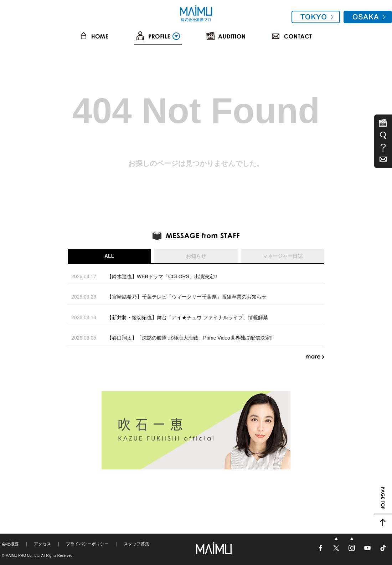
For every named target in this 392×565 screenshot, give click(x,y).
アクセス (42, 544)
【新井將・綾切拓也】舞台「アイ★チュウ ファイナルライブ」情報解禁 (187, 317)
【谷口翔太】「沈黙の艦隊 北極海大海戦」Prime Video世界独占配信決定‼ (190, 338)
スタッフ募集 (136, 544)
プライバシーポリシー (87, 544)
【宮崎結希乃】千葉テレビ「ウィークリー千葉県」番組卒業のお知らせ (187, 297)
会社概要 (10, 544)
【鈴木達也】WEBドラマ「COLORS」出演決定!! (162, 276)
